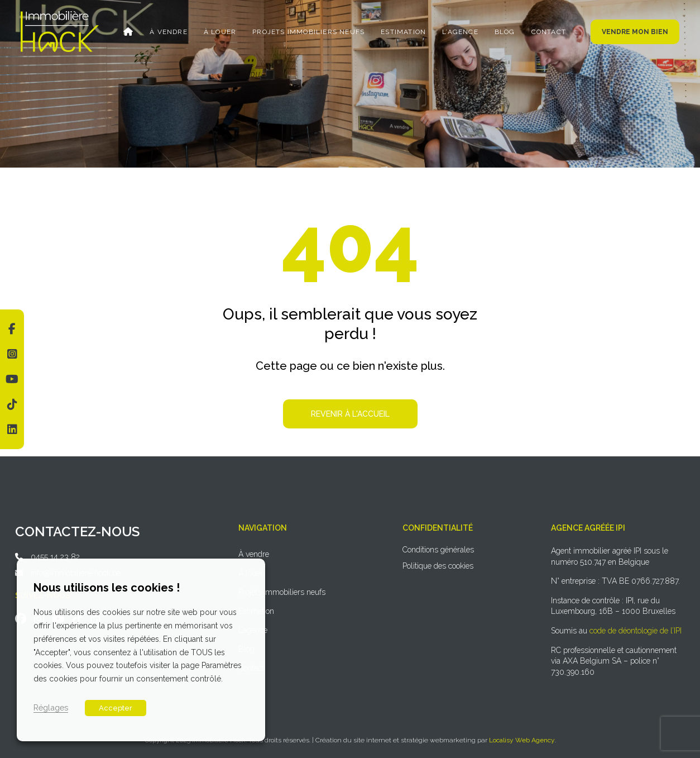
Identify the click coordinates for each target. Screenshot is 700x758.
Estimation (403, 32)
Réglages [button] (51, 707)
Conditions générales (438, 550)
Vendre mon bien (635, 32)
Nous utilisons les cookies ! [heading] (107, 588)
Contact (549, 32)
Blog (505, 32)
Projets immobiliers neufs (308, 32)
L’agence (460, 32)
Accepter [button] (116, 708)
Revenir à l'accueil (350, 414)
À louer (220, 32)
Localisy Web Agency (522, 740)
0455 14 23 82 (55, 557)
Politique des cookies (438, 566)
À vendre (169, 32)
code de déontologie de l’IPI (636, 631)
